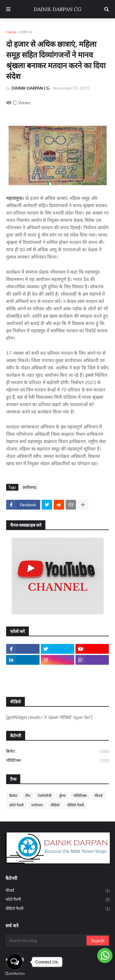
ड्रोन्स (62, 796)
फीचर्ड (98, 796)
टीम (28, 796)
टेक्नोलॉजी (45, 796)
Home (11, 32)
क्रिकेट (57, 752)
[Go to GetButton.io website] (15, 974)
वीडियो (55, 805)
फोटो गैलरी (16, 805)
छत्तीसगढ (26, 32)
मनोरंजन (37, 805)
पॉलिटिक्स (57, 761)
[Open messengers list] (15, 962)
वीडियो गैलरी (76, 805)
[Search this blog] (46, 941)
